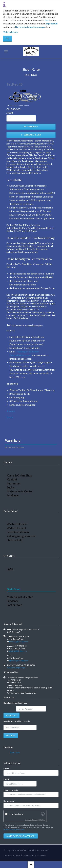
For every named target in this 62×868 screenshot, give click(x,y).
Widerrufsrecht (17, 528)
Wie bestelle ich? (17, 524)
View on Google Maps (16, 668)
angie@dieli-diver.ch (18, 651)
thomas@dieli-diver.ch (19, 642)
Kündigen (11, 736)
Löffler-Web (14, 605)
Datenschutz (15, 540)
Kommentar (9, 801)
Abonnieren (11, 716)
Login (10, 569)
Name (8, 768)
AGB (18, 855)
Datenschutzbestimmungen (30, 27)
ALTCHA (41, 820)
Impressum (52, 24)
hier (47, 20)
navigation (6, 52)
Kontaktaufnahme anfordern (21, 836)
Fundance (13, 495)
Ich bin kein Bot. (17, 814)
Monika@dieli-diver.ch (19, 661)
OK (7, 38)
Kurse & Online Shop (19, 475)
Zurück (12, 412)
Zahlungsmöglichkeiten (21, 536)
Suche (10, 487)
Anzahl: (10, 113)
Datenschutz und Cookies (34, 855)
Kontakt (12, 479)
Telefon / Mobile (11, 790)
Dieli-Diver (15, 753)
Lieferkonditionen (18, 532)
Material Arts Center (20, 491)
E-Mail (8, 779)
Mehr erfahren (10, 32)
